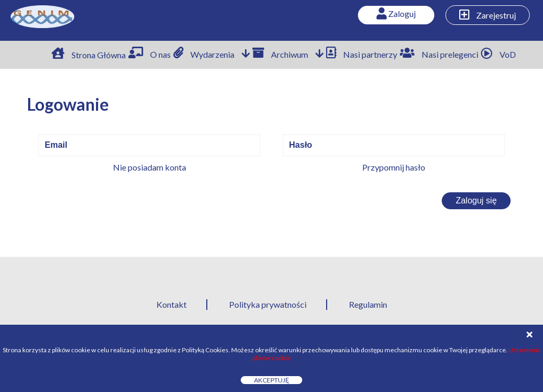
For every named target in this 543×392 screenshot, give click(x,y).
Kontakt (172, 304)
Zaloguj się (476, 201)
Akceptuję (271, 380)
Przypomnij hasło (394, 167)
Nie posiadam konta (150, 167)
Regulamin (368, 304)
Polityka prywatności (268, 304)
